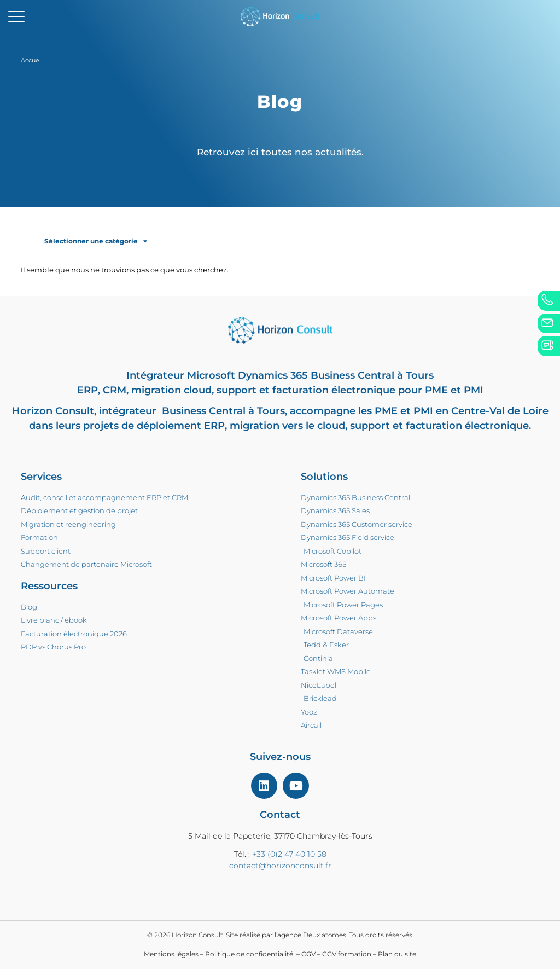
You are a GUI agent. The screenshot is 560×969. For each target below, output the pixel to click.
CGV (308, 954)
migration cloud (171, 390)
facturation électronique (334, 390)
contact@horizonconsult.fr (280, 866)
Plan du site (397, 954)
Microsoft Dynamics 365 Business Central (291, 375)
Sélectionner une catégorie (96, 241)
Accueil (32, 60)
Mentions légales (171, 954)
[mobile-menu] (16, 16)
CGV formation (347, 954)
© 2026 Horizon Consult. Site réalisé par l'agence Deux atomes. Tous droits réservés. (280, 935)
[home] (280, 16)
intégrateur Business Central (172, 411)
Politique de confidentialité (250, 954)
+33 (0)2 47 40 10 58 (289, 854)
